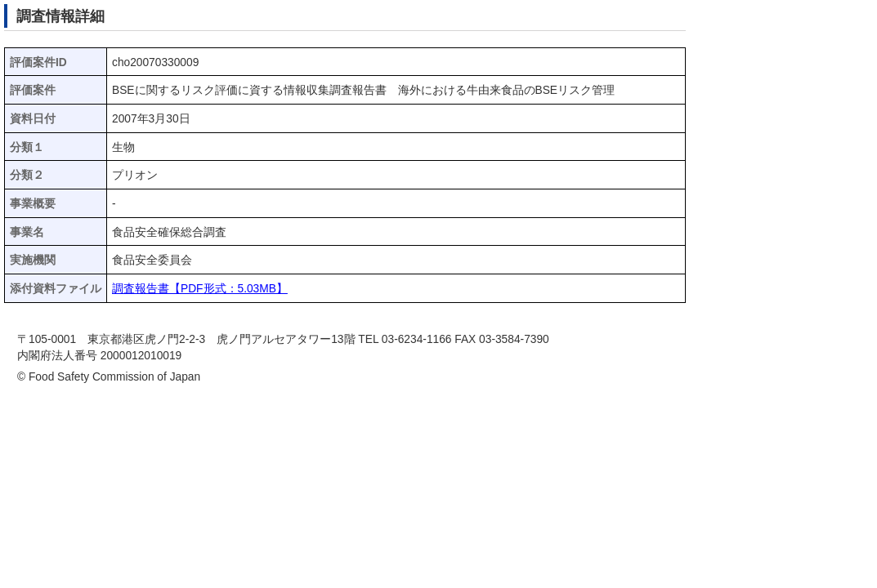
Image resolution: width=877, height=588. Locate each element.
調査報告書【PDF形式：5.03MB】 (200, 289)
